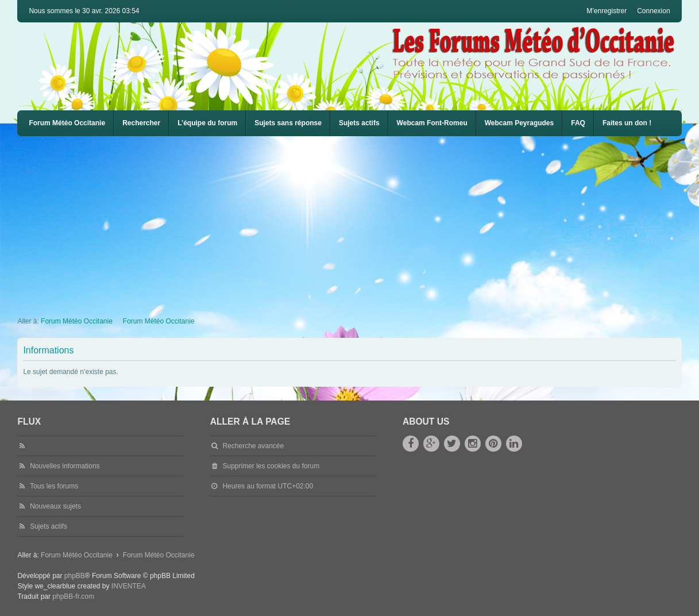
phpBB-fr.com (73, 596)
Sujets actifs (359, 123)
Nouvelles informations (65, 466)
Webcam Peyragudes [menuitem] (520, 123)
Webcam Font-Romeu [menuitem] (432, 123)
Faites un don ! (627, 123)
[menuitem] (432, 123)
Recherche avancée (253, 446)
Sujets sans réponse (288, 123)
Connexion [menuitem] (653, 11)
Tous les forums (54, 486)
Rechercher (141, 123)
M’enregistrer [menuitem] (607, 11)
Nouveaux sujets (55, 506)
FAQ (578, 123)
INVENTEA (129, 586)
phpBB (75, 576)
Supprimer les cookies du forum (271, 466)
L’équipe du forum (207, 123)
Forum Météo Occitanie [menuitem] (67, 123)
